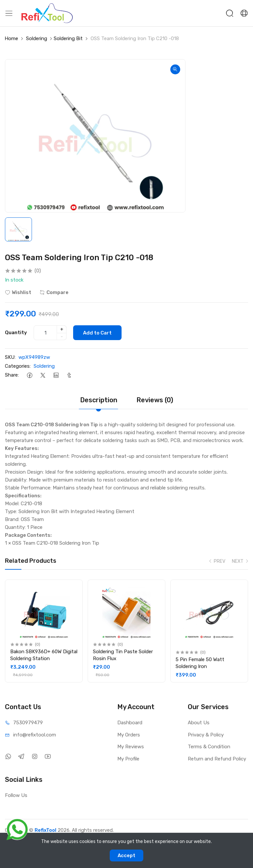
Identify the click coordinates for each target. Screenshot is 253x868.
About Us (199, 723)
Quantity (16, 333)
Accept (126, 856)
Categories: (18, 366)
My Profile (128, 759)
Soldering (37, 38)
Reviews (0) (155, 400)
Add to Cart (97, 333)
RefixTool (45, 830)
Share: (12, 375)
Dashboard (130, 723)
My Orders (129, 735)
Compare (54, 292)
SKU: (10, 357)
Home (11, 38)
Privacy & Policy (206, 735)
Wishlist (18, 292)
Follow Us (16, 795)
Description (99, 400)
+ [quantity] (62, 329)
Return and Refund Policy (217, 759)
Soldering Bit (68, 38)
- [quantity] (62, 336)
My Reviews (131, 747)
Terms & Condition (209, 747)
